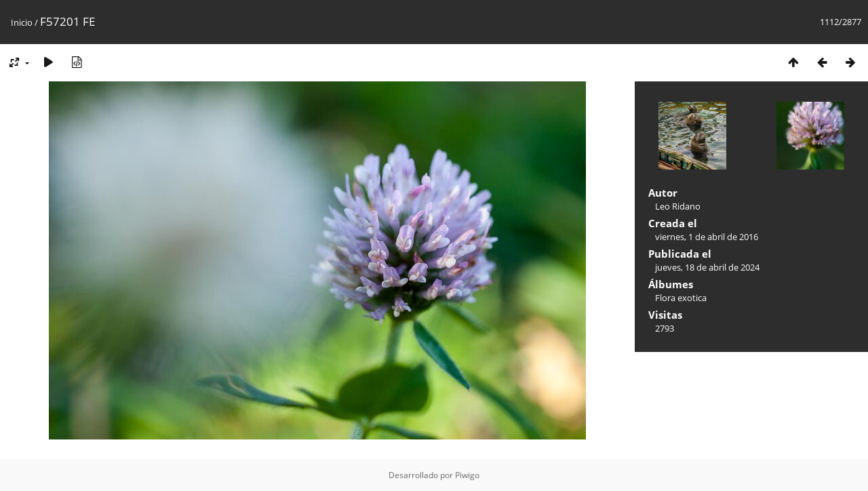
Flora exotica (681, 298)
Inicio (22, 22)
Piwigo (467, 475)
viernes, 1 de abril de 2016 (707, 237)
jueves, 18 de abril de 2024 (707, 267)
